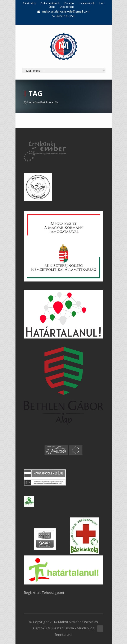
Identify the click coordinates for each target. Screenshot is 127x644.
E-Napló (69, 3)
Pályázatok (29, 3)
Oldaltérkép (67, 7)
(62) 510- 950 (65, 16)
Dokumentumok (50, 3)
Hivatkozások (87, 3)
